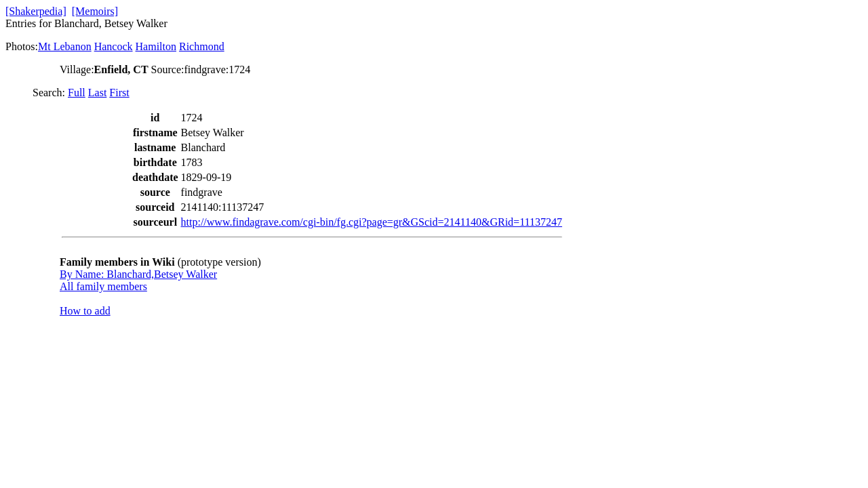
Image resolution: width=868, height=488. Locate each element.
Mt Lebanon (65, 46)
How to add (85, 311)
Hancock (114, 46)
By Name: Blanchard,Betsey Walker (138, 274)
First (119, 93)
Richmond (202, 46)
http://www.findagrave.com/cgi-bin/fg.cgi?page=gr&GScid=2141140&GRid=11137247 (372, 222)
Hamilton (156, 46)
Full (77, 93)
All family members (103, 286)
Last (98, 93)
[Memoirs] (95, 11)
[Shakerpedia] (36, 11)
